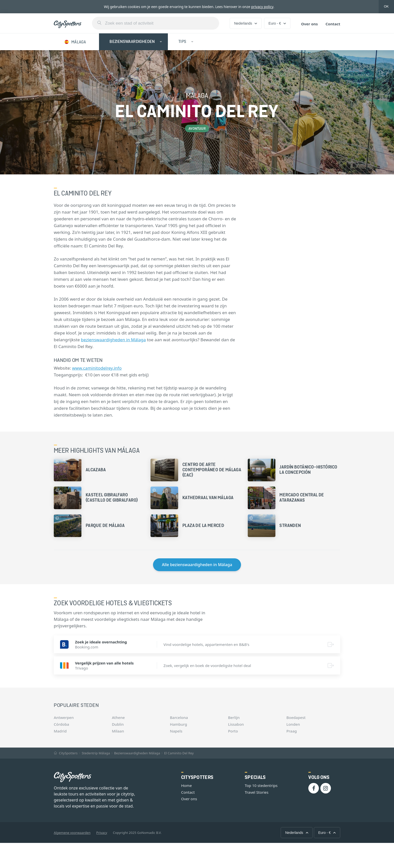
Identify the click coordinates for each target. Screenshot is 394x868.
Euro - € (277, 23)
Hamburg (178, 724)
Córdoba (61, 724)
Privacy (102, 833)
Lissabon (236, 724)
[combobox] (156, 23)
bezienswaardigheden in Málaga (113, 340)
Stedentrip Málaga (96, 753)
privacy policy (262, 7)
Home (187, 785)
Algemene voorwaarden (72, 833)
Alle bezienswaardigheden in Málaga (197, 565)
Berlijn (234, 717)
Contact (333, 24)
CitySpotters (66, 753)
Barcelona (179, 717)
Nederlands (246, 23)
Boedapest (296, 717)
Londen (293, 724)
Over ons (309, 24)
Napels (176, 731)
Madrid (60, 731)
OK (386, 6)
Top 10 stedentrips (261, 785)
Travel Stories (257, 792)
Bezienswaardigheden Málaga (137, 753)
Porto (233, 731)
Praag (292, 731)
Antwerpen (64, 717)
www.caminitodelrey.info (97, 368)
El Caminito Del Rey (179, 753)
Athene (118, 717)
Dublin (118, 724)
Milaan (118, 731)
